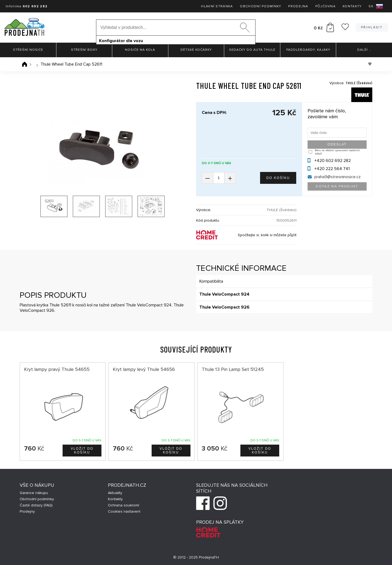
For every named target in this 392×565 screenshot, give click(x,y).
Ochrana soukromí (124, 505)
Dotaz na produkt (337, 186)
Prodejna (298, 6)
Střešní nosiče (28, 50)
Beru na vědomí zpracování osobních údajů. (337, 152)
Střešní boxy (84, 50)
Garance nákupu (34, 493)
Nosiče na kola (140, 50)
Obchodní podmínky (260, 6)
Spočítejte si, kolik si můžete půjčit (267, 235)
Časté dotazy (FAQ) (36, 505)
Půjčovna (325, 6)
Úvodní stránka (25, 64)
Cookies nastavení (124, 511)
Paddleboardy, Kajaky (308, 50)
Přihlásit (372, 27)
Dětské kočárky (196, 50)
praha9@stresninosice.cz (338, 177)
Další (364, 50)
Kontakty (352, 6)
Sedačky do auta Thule (252, 50)
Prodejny (27, 511)
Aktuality (115, 493)
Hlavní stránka (217, 6)
